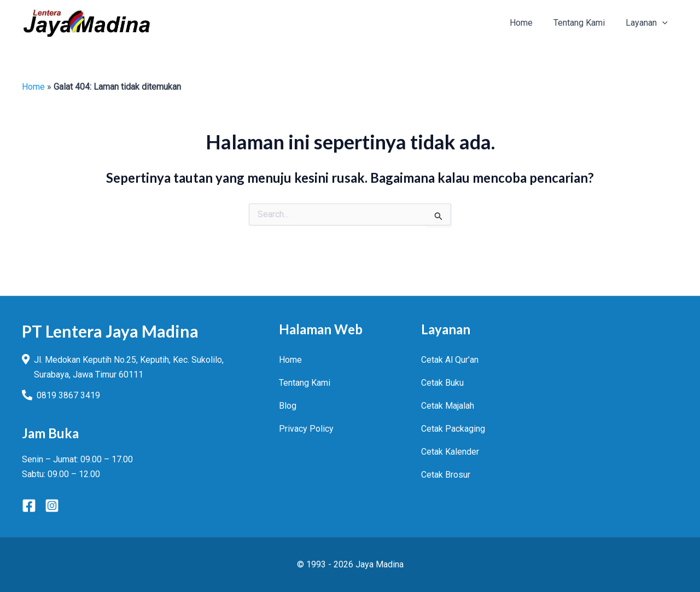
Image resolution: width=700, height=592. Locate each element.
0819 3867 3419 (68, 395)
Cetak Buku (442, 383)
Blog (288, 406)
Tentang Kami (305, 383)
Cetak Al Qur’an (450, 360)
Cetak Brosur (446, 475)
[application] (664, 23)
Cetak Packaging (453, 429)
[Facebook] (29, 506)
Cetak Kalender (450, 452)
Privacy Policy (306, 429)
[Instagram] (52, 506)
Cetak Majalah (448, 406)
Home (33, 87)
